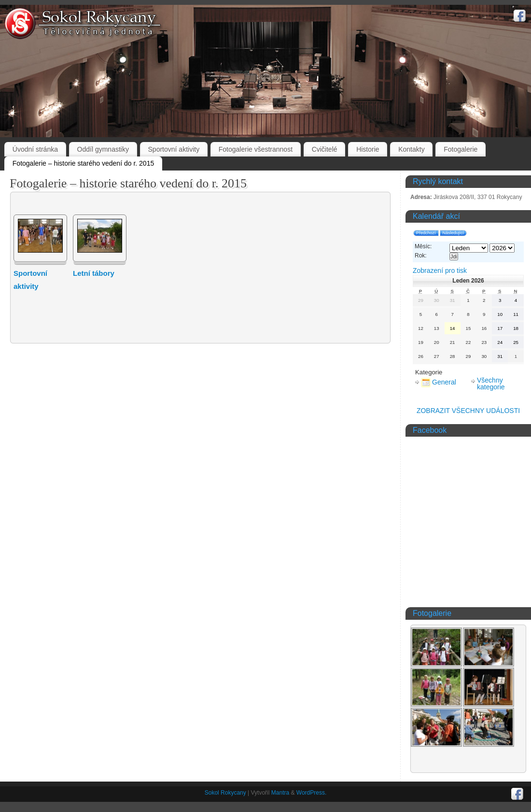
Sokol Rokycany (225, 793)
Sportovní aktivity (174, 149)
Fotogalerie (461, 149)
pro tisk (440, 271)
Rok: (421, 256)
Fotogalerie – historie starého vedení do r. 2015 (83, 163)
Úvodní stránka (35, 149)
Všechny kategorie (491, 384)
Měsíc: (423, 246)
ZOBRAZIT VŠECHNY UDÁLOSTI (468, 411)
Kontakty (411, 149)
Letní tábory (94, 273)
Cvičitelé (325, 149)
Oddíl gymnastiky (103, 149)
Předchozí (426, 233)
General (439, 382)
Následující (454, 233)
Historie (368, 149)
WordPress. (311, 793)
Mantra (280, 793)
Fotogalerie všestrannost (256, 149)
